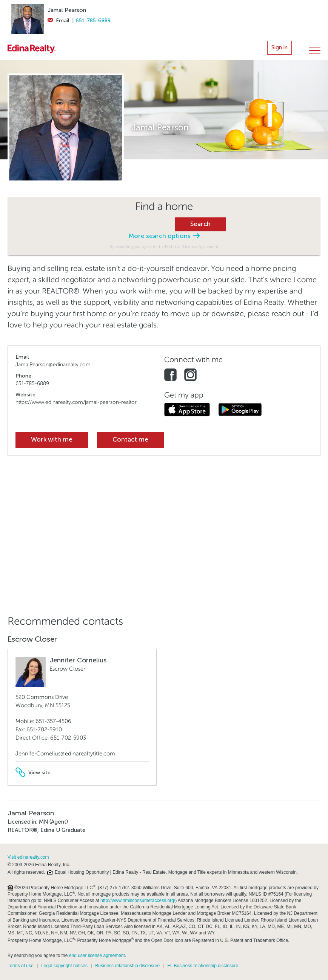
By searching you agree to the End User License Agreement (164, 247)
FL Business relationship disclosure (203, 966)
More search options (164, 236)
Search (200, 224)
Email (58, 21)
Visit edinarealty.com (28, 857)
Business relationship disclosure (127, 966)
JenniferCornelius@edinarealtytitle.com (65, 754)
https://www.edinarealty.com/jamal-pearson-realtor (76, 402)
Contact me (130, 440)
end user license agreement (97, 956)
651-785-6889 (93, 21)
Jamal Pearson (67, 10)
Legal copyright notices (64, 966)
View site (33, 773)
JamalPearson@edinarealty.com (53, 365)
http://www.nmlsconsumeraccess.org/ (138, 900)
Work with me (52, 440)
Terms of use (21, 966)
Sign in (279, 47)
